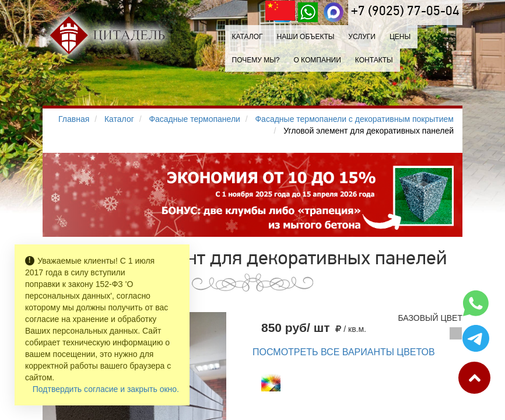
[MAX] (334, 12)
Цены (400, 37)
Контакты (374, 60)
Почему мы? (256, 60)
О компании (317, 60)
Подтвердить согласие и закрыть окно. (106, 389)
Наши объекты (305, 37)
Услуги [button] (362, 37)
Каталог (248, 37)
